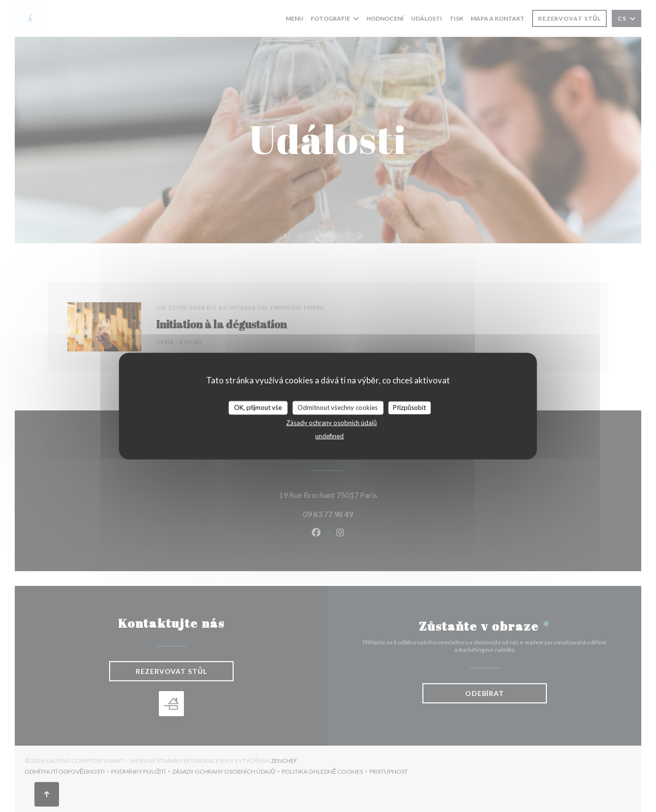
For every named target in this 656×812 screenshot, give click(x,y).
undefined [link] (329, 435)
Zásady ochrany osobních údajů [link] (331, 422)
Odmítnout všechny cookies (338, 407)
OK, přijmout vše (258, 407)
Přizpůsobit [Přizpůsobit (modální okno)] (409, 407)
